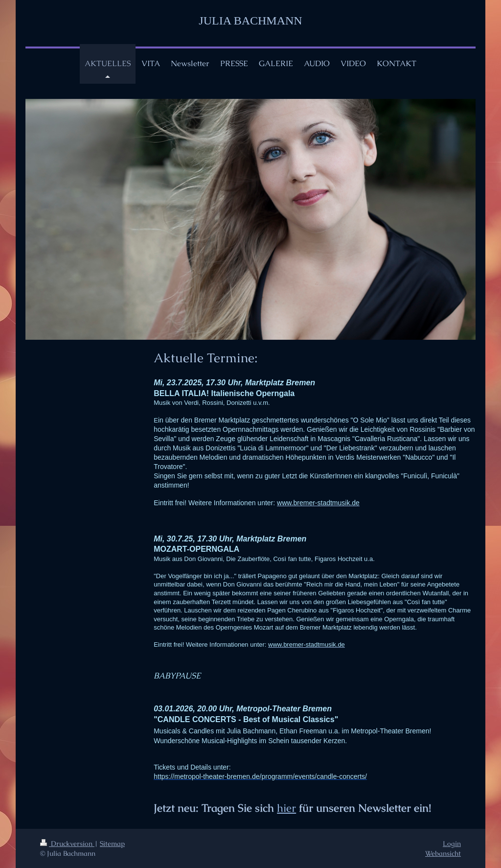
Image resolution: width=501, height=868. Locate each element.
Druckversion (67, 844)
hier (286, 808)
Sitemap (112, 844)
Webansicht (443, 853)
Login (452, 844)
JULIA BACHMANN (250, 21)
